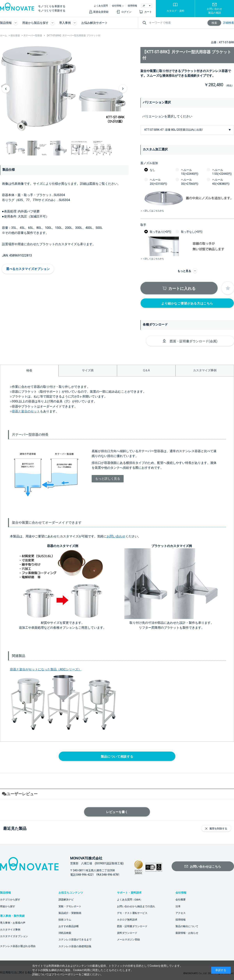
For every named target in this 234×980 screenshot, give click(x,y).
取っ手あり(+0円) (160, 232)
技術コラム (65, 920)
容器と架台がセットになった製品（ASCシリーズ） (46, 669)
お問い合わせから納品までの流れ (136, 906)
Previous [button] (6, 89)
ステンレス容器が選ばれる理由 (18, 946)
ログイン (126, 12)
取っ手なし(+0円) (192, 232)
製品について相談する (117, 757)
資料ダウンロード (127, 933)
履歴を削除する (218, 829)
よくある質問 (101, 6)
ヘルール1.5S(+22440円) (222, 172)
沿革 (178, 906)
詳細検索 (229, 23)
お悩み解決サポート (94, 23)
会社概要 (181, 900)
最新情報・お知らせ (187, 933)
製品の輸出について (187, 926)
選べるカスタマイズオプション (28, 269)
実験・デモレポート (70, 906)
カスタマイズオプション (14, 936)
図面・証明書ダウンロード (132, 926)
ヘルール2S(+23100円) (158, 182)
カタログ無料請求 (127, 920)
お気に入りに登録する (228, 288)
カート (148, 12)
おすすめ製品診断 (69, 926)
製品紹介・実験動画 (70, 913)
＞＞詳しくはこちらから (152, 211)
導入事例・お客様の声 (13, 923)
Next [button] (123, 89)
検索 (214, 23)
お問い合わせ (116, 536)
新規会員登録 (101, 12)
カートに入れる (182, 288)
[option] (64, 89)
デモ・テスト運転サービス (132, 913)
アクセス (181, 913)
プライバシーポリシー (65, 974)
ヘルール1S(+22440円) (190, 172)
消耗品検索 (65, 933)
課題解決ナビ (66, 900)
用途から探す (8, 906)
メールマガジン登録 (128, 940)
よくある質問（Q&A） (130, 900)
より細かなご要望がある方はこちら (187, 303)
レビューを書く (117, 812)
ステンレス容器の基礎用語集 (75, 946)
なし (152, 170)
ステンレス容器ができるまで (75, 940)
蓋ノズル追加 (149, 163)
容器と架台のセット (26, 411)
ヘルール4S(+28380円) (221, 182)
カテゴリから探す (10, 900)
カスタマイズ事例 (10, 930)
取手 (143, 225)
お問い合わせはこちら (206, 867)
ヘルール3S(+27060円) (190, 182)
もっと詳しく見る (108, 479)
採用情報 (132, 6)
